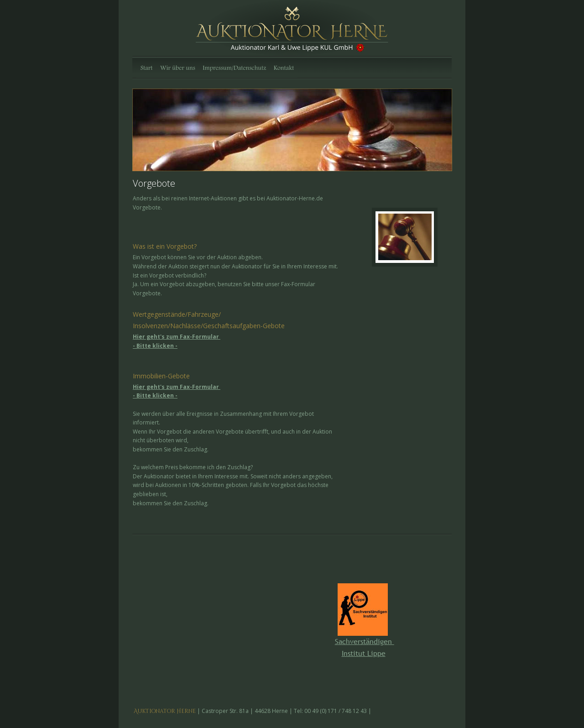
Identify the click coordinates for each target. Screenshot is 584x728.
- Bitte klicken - (155, 346)
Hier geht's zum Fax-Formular (177, 337)
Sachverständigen (365, 641)
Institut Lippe (364, 653)
